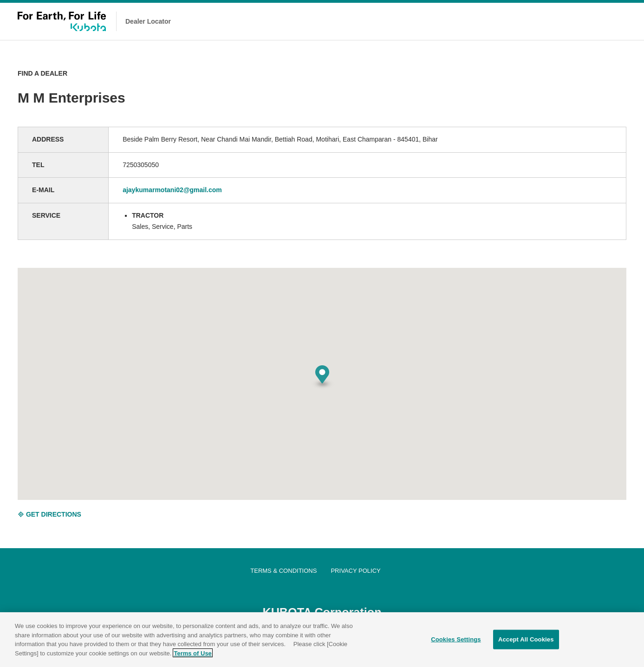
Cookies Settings (456, 643)
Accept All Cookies (526, 643)
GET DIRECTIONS (49, 514)
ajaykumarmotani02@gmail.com (172, 190)
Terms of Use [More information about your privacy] (192, 657)
